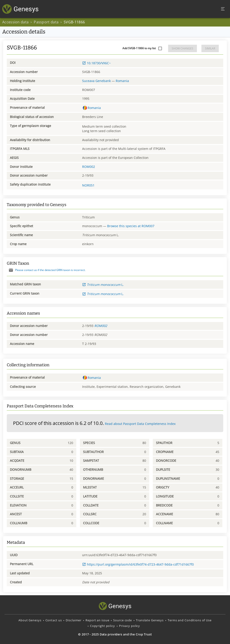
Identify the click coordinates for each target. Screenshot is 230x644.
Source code (123, 620)
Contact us (54, 620)
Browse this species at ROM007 (131, 226)
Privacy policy (130, 626)
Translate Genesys (150, 620)
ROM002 (89, 167)
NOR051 (88, 185)
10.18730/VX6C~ (96, 63)
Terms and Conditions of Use (190, 620)
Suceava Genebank (96, 81)
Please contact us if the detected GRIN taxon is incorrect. (46, 270)
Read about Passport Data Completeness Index (140, 424)
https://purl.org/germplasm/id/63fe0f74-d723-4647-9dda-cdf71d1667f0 (138, 564)
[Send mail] (11, 270)
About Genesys (30, 620)
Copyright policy (103, 626)
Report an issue (97, 620)
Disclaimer (74, 620)
